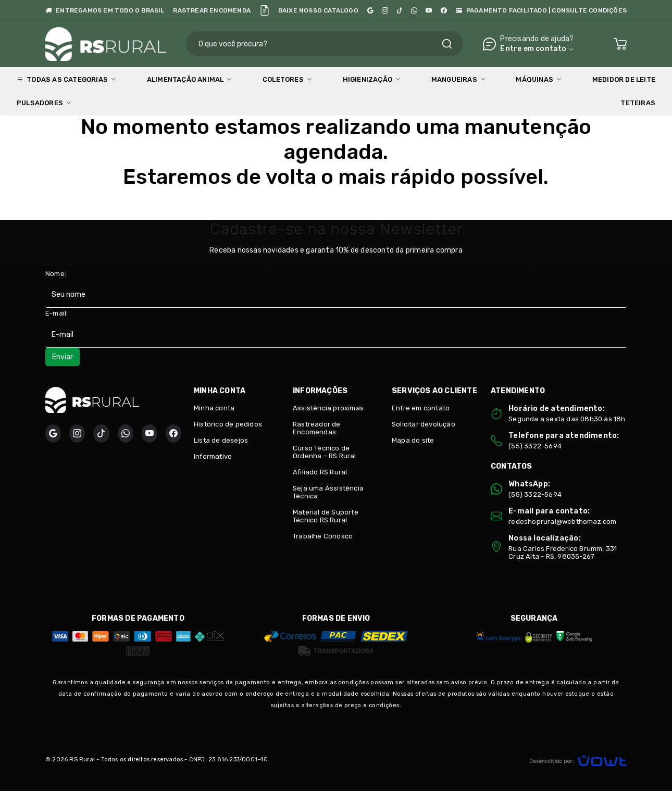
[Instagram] (385, 10)
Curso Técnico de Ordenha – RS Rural (325, 452)
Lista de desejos (221, 440)
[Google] (370, 10)
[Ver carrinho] (620, 44)
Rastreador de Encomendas (317, 428)
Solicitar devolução (424, 424)
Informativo (213, 456)
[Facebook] (444, 10)
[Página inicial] (106, 42)
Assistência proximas (328, 408)
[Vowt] (578, 759)
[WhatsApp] (414, 10)
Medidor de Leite (624, 79)
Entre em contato (421, 408)
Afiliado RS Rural (320, 472)
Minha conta (214, 408)
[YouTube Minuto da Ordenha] (429, 10)
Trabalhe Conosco (323, 536)
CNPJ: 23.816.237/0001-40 (229, 759)
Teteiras (638, 103)
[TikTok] (400, 10)
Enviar (63, 357)
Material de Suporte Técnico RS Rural (326, 516)
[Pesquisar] (447, 44)
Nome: (56, 274)
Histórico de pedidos (228, 424)
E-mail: (57, 313)
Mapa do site (413, 440)
